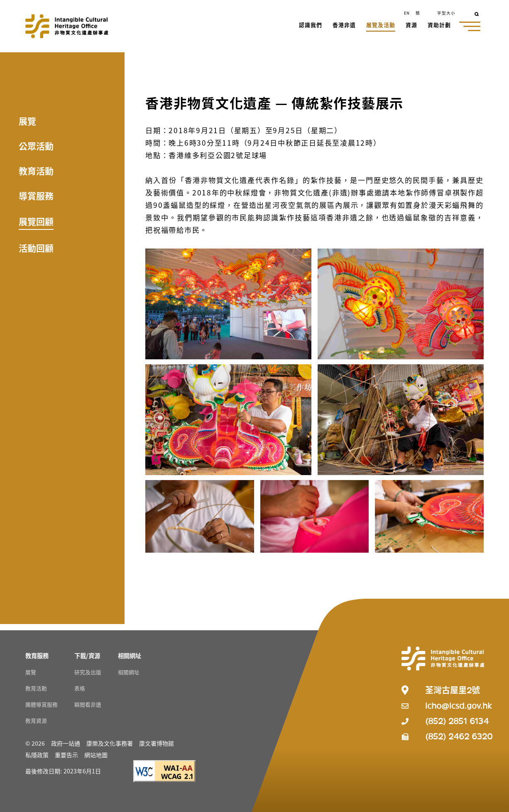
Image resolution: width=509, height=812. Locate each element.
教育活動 (36, 171)
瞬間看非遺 (88, 704)
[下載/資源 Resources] (87, 655)
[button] (311, 26)
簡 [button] (418, 13)
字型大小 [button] (446, 13)
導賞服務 (36, 195)
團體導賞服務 (42, 704)
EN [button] (407, 13)
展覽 (27, 121)
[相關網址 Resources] (130, 655)
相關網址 (129, 672)
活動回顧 (36, 248)
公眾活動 (36, 146)
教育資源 (36, 721)
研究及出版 (88, 672)
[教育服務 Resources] (37, 655)
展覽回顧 (36, 221)
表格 (80, 688)
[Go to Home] (67, 26)
